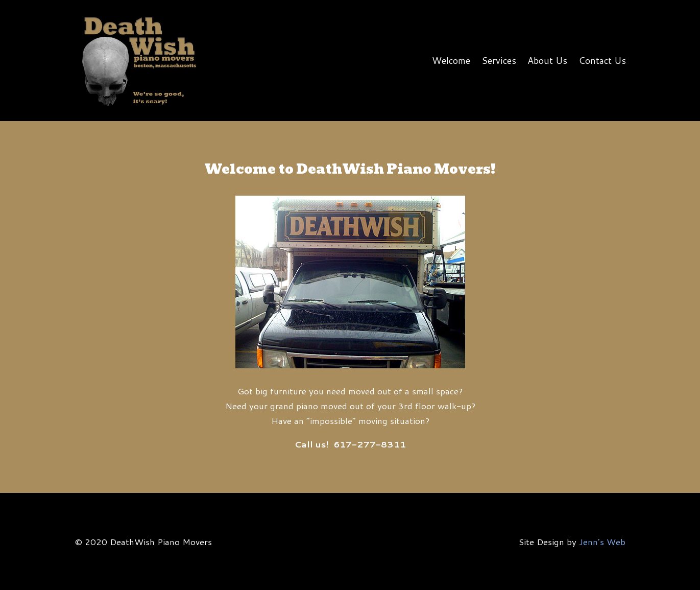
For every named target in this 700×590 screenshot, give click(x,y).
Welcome (451, 60)
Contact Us (602, 60)
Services (499, 60)
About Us (547, 60)
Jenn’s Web (602, 541)
